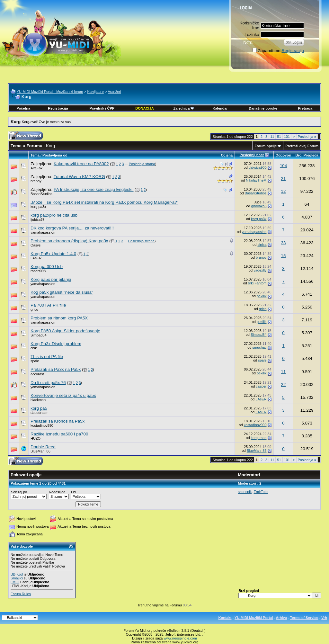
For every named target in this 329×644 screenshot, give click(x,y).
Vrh (324, 618)
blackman (38, 400)
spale (35, 361)
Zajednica (184, 108)
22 (284, 385)
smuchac (259, 347)
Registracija (293, 51)
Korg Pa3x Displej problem (56, 344)
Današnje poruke (263, 108)
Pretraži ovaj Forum (302, 146)
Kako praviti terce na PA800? (81, 164)
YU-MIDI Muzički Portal (254, 618)
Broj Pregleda (307, 155)
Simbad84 (39, 335)
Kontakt (225, 618)
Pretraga (305, 108)
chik (34, 348)
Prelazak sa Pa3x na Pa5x (56, 369)
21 (284, 179)
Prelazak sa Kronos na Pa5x (58, 421)
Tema (35, 155)
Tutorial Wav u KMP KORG (79, 177)
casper (261, 386)
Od (73, 492)
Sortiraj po (19, 492)
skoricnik (245, 492)
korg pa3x (38, 207)
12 (284, 191)
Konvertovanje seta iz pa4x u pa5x (63, 395)
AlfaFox (36, 168)
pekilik (262, 296)
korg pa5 (39, 408)
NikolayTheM (256, 180)
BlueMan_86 (40, 451)
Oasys (36, 245)
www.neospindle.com (180, 638)
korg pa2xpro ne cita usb (54, 215)
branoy (36, 181)
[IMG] (15, 582)
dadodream (40, 413)
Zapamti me (266, 51)
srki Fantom (257, 283)
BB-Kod (17, 574)
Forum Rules (21, 594)
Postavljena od (55, 155)
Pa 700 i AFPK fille (48, 305)
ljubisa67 (37, 219)
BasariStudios (41, 194)
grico (34, 309)
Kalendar (220, 108)
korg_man (259, 438)
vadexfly (260, 270)
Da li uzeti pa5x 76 (48, 383)
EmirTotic (261, 492)
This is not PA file (47, 357)
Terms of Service (304, 618)
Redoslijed (57, 492)
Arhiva (281, 618)
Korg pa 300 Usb (47, 267)
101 (287, 137)
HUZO (36, 438)
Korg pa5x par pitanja (51, 279)
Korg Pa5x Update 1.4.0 (53, 254)
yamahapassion (43, 232)
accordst (37, 374)
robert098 (38, 271)
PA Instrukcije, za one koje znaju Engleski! (94, 189)
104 (283, 166)
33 (284, 243)
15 (284, 256)
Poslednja (307, 137)
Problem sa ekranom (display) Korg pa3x (69, 241)
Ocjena (227, 155)
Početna (23, 108)
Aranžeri (114, 92)
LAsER (36, 258)
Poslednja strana (142, 164)
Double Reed (43, 447)
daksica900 (258, 167)
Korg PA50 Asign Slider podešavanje (65, 331)
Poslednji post (252, 155)
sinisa (262, 245)
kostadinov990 (42, 425)
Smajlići (17, 578)
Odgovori (284, 155)
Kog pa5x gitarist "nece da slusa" (62, 292)
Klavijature (95, 92)
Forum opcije (266, 146)
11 (272, 137)
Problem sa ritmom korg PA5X (59, 318)
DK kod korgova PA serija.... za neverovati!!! (72, 228)
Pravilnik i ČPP (102, 108)
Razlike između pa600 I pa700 (59, 434)
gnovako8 (259, 206)
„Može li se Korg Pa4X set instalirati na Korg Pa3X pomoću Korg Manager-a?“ (104, 202)
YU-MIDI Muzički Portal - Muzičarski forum (50, 92)
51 (279, 137)
